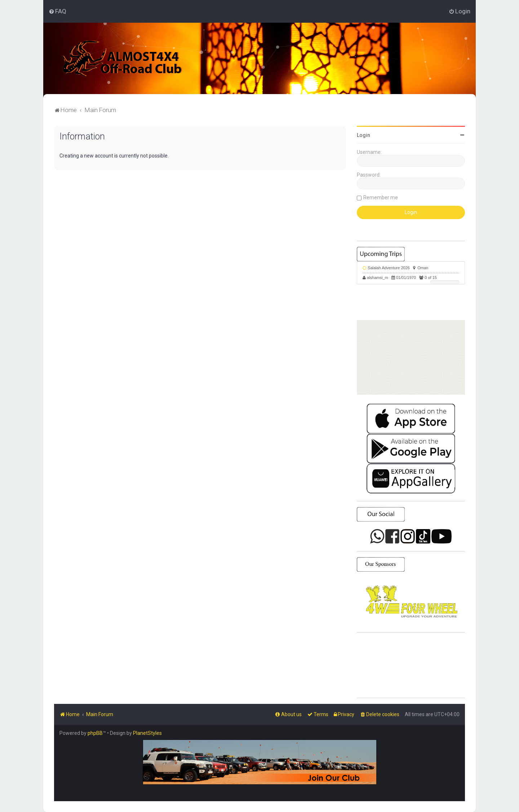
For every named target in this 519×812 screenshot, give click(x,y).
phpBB (95, 733)
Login (363, 135)
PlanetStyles (147, 733)
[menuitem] (57, 11)
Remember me (381, 198)
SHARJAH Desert (411, 665)
